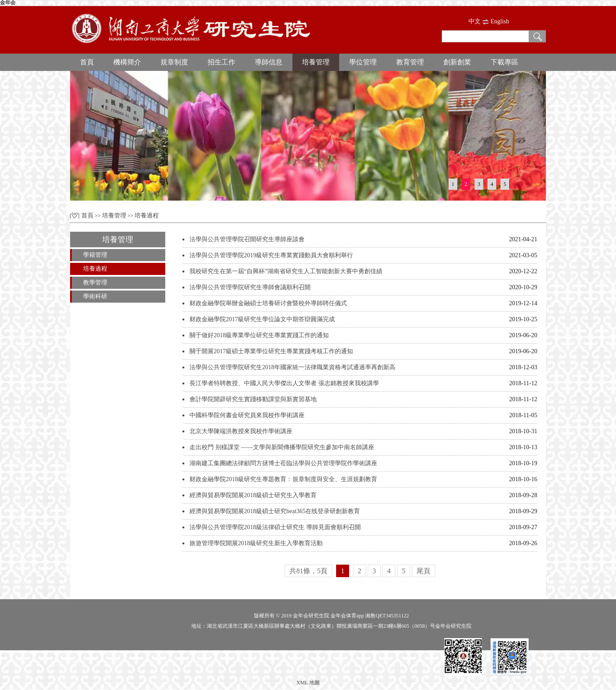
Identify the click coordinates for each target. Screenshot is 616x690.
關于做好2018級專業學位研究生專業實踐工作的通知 (259, 335)
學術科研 (95, 296)
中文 (475, 21)
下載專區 (504, 62)
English (500, 21)
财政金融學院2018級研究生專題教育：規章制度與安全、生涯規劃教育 (283, 479)
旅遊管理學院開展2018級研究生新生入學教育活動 (256, 543)
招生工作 (221, 62)
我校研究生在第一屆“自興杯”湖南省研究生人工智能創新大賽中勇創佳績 (286, 271)
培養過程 (147, 216)
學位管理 (363, 62)
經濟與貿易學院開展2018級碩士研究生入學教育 (253, 495)
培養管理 (316, 62)
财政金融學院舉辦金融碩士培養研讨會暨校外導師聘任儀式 (268, 303)
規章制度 (174, 62)
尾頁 (423, 571)
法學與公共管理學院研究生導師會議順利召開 (250, 287)
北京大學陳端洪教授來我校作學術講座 (241, 431)
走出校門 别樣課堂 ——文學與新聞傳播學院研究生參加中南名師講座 (282, 447)
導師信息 (269, 62)
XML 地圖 (308, 683)
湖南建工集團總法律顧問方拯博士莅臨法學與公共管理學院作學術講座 (283, 463)
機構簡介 (127, 62)
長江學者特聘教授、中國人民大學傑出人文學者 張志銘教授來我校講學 (284, 383)
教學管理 (95, 283)
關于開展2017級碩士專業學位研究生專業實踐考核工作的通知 (271, 351)
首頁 (87, 62)
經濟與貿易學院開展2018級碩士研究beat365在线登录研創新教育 (275, 511)
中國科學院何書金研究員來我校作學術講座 (247, 415)
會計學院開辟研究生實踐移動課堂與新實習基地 (253, 399)
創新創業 (457, 62)
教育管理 (410, 62)
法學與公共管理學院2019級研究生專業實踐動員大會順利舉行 (271, 255)
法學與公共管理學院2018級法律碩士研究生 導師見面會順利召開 (275, 527)
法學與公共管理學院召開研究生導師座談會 (247, 239)
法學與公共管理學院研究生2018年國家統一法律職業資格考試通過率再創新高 (292, 367)
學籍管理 (95, 255)
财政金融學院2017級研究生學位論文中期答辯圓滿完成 (262, 319)
